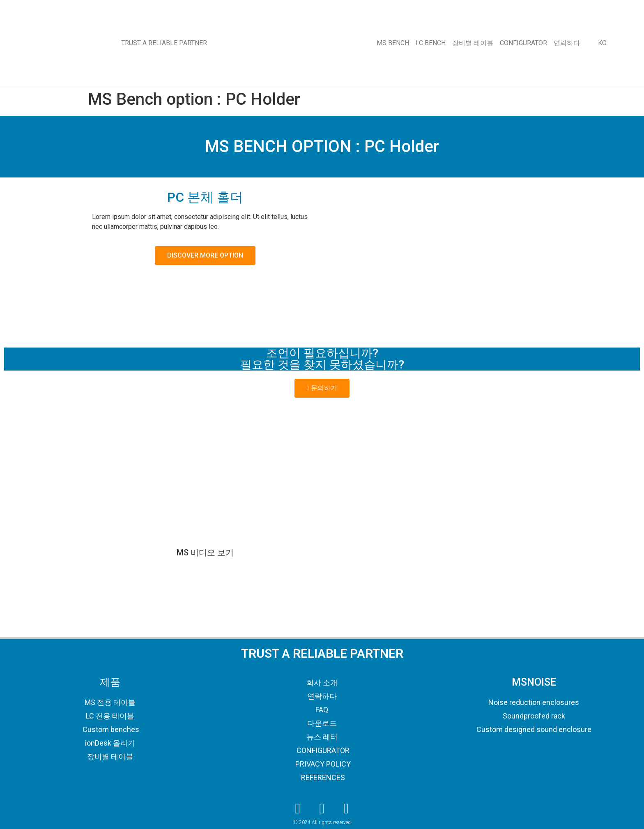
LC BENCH (431, 43)
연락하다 (567, 43)
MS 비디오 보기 (205, 553)
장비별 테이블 (473, 43)
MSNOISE (534, 682)
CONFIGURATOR (523, 43)
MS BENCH (393, 43)
